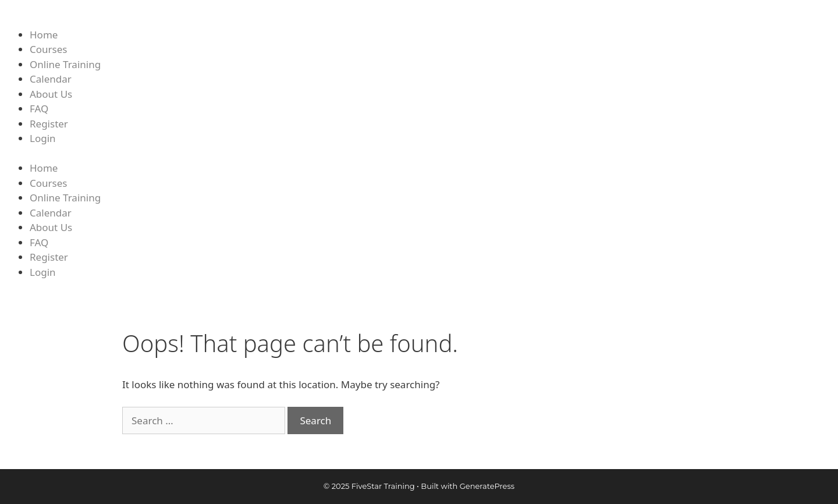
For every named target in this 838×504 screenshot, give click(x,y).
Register (49, 124)
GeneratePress (487, 486)
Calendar (51, 79)
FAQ (39, 109)
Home (44, 35)
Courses (48, 49)
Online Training (65, 64)
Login (43, 138)
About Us (51, 94)
